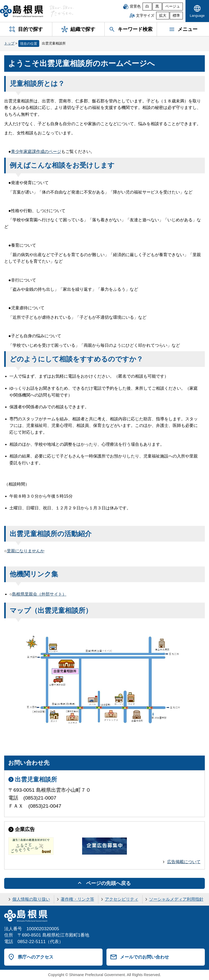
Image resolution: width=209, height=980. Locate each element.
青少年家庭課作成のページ (36, 152)
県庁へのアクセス (36, 957)
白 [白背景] (147, 6)
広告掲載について (184, 862)
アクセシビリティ (122, 899)
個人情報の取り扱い (31, 899)
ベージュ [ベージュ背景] (173, 6)
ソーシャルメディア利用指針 (176, 899)
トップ (9, 43)
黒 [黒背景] (157, 6)
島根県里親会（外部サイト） (39, 594)
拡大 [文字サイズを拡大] (163, 16)
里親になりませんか (26, 551)
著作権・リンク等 (77, 899)
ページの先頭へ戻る (108, 883)
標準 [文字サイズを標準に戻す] (176, 16)
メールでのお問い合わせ (145, 957)
